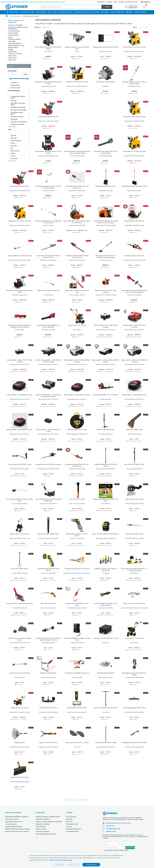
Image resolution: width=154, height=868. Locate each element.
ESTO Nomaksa (41, 826)
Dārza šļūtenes (106, 504)
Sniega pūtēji (12, 52)
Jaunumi (69, 826)
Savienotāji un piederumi (48, 643)
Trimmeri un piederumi (15, 54)
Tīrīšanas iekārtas (140, 12)
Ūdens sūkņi (12, 56)
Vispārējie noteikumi (43, 819)
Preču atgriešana (11, 824)
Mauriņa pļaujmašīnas (15, 43)
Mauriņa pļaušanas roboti (16, 45)
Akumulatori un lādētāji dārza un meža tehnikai (18, 28)
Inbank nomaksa (41, 829)
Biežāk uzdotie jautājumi (14, 826)
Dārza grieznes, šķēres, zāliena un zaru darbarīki (77, 573)
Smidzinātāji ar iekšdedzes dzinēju (134, 225)
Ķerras (10, 37)
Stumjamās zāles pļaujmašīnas (48, 504)
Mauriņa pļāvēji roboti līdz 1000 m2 (106, 330)
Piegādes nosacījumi (43, 824)
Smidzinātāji (106, 573)
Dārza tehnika (52, 12)
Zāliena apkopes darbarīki (48, 677)
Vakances (69, 822)
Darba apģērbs (41, 12)
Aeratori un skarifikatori (15, 25)
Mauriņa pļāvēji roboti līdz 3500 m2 (134, 330)
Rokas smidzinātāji (77, 677)
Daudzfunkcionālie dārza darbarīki (20, 469)
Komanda (69, 819)
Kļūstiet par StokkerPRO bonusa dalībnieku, (33, 2)
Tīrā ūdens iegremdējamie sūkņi (134, 677)
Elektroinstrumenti (65, 12)
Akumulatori (106, 643)
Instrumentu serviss (12, 819)
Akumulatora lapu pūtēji (106, 156)
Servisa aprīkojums (117, 12)
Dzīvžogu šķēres (14, 35)
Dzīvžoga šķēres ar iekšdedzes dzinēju (20, 260)
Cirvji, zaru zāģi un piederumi (77, 295)
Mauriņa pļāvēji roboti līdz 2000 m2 (20, 364)
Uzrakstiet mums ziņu (113, 829)
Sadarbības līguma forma (14, 822)
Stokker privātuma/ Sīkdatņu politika (61, 860)
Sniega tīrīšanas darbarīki (106, 51)
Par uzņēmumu (71, 817)
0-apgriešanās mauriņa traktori (77, 225)
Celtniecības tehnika (27, 12)
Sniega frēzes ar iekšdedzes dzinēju (134, 51)
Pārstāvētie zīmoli (72, 824)
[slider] (11, 79)
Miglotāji (11, 50)
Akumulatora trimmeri (134, 86)
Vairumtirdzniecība (72, 831)
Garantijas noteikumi (43, 831)
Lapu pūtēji (12, 41)
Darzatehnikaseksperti (74, 829)
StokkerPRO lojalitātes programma (17, 817)
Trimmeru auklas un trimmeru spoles (20, 643)
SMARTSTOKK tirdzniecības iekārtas (17, 829)
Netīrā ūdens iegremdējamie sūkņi (48, 156)
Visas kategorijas (15, 16)
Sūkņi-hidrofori (48, 51)
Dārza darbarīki (13, 33)
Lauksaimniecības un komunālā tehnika (87, 12)
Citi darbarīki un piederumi (134, 295)
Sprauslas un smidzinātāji (77, 538)
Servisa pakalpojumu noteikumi (46, 834)
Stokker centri (111, 831)
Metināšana (105, 12)
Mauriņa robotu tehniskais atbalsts (17, 831)
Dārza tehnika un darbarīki (31, 16)
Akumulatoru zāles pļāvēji (77, 156)
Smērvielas (129, 12)
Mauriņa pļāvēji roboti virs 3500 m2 (106, 364)
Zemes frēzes (13, 58)
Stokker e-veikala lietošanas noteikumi (49, 822)
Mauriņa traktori (13, 47)
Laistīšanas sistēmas (14, 39)
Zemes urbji (12, 60)
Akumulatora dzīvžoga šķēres (77, 191)
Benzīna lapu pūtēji (106, 399)
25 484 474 (110, 826)
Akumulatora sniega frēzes (48, 86)
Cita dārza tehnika (14, 31)
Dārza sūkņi (106, 86)
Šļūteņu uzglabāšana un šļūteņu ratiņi (77, 434)
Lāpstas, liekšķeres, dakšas (20, 573)
